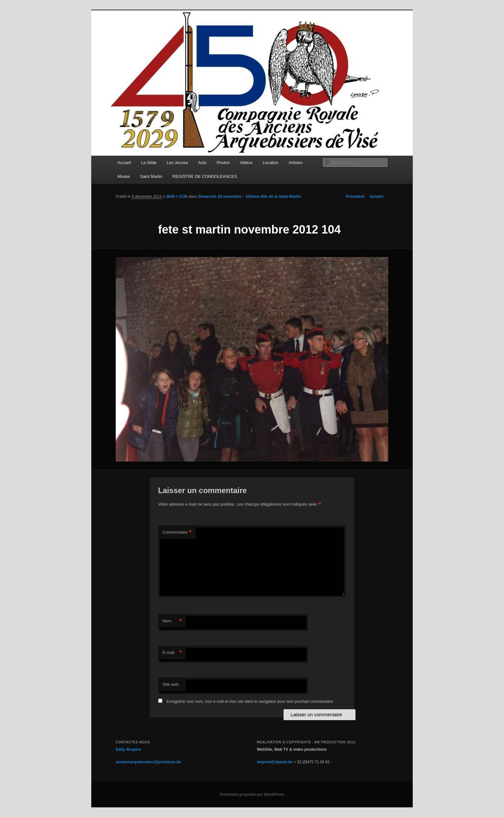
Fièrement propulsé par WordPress (252, 794)
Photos (223, 163)
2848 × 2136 (177, 197)
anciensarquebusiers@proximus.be (148, 762)
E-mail (172, 653)
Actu (203, 163)
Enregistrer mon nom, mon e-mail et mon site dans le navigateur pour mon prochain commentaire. (250, 702)
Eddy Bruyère (128, 749)
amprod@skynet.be (275, 762)
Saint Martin (151, 176)
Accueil (124, 163)
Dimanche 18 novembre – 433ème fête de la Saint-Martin (249, 197)
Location (270, 163)
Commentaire (177, 532)
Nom (172, 621)
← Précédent (353, 197)
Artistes (296, 163)
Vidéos (246, 163)
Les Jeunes (178, 163)
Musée (124, 176)
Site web (171, 684)
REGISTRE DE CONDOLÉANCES (205, 176)
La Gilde (149, 163)
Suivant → (379, 197)
